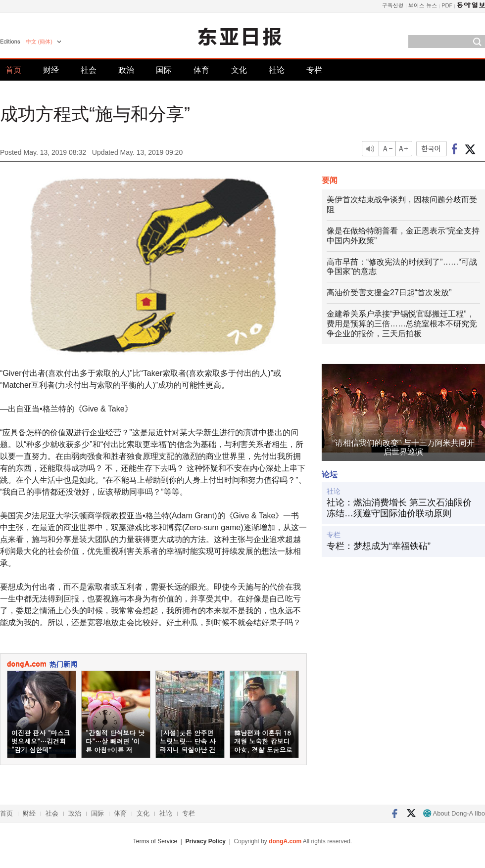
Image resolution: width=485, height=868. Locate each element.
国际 (164, 70)
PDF (447, 5)
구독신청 (393, 5)
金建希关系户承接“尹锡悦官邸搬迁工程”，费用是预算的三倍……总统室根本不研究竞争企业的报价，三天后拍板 (402, 324)
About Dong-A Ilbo (454, 813)
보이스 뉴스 (423, 5)
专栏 (314, 70)
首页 (13, 70)
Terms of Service (155, 841)
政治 (126, 70)
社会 (89, 70)
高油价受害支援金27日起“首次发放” (389, 293)
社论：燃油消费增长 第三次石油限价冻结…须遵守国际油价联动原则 (399, 508)
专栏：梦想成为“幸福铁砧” (379, 546)
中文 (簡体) (39, 42)
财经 (51, 70)
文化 (239, 70)
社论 (277, 70)
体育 (201, 70)
